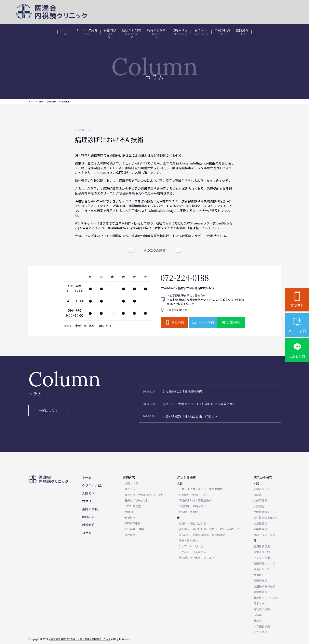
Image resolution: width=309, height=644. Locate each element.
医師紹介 (88, 517)
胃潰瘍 (258, 615)
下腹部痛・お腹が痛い (192, 506)
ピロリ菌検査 (133, 506)
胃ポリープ (260, 603)
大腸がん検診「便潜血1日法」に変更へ (190, 416)
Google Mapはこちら (178, 310)
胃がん (258, 621)
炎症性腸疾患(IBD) (265, 518)
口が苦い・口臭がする (192, 552)
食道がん (259, 575)
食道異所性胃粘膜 (264, 586)
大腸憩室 (259, 506)
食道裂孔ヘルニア (264, 563)
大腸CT (129, 512)
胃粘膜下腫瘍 (262, 609)
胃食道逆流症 (262, 552)
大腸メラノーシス (264, 535)
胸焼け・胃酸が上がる (192, 523)
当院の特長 (90, 509)
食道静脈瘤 (260, 580)
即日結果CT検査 (134, 529)
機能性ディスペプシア (267, 598)
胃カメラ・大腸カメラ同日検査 (144, 495)
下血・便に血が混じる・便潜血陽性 (201, 489)
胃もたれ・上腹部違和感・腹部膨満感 (202, 535)
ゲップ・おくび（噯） (192, 546)
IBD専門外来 (132, 523)
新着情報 (88, 525)
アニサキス (260, 632)
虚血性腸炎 (260, 523)
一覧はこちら (48, 411)
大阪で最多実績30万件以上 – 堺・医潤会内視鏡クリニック (80, 639)
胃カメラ (88, 501)
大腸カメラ (90, 493)
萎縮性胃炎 (260, 592)
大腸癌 (258, 495)
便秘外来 (130, 518)
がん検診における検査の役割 (183, 391)
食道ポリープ (262, 569)
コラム (41, 101)
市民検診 (130, 535)
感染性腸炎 (260, 529)
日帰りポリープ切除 (137, 500)
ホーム (87, 477)
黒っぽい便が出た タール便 (196, 558)
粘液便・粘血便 (188, 512)
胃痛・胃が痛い (188, 540)
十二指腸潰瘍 (262, 626)
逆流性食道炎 (262, 546)
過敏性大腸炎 (262, 512)
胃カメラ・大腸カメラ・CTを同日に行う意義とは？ (199, 404)
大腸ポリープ (262, 489)
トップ (31, 101)
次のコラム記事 (154, 250)
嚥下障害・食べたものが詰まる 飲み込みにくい (209, 529)
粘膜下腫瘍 (260, 500)
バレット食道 (262, 558)
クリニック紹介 (93, 485)
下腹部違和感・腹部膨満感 (195, 500)
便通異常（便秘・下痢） (194, 495)
